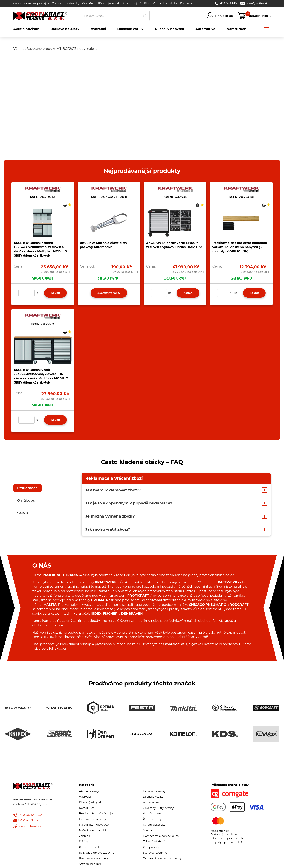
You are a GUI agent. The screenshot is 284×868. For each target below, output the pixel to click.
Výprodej (85, 797)
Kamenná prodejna (36, 3)
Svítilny (84, 842)
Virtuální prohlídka (165, 3)
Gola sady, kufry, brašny (158, 808)
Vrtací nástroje (153, 814)
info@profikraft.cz (255, 3)
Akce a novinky (89, 791)
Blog (147, 3)
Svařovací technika (155, 853)
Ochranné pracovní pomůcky (162, 858)
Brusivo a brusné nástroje (96, 814)
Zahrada (85, 836)
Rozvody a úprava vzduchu (97, 853)
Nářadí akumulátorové (94, 825)
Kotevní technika (90, 847)
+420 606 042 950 (30, 815)
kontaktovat (175, 644)
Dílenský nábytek (90, 802)
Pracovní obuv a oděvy (94, 858)
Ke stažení (89, 3)
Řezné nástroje (153, 819)
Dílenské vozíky (153, 797)
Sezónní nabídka (90, 864)
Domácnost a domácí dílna (161, 836)
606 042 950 (226, 3)
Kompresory (151, 847)
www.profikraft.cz (30, 826)
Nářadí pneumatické (93, 830)
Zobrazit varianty (109, 293)
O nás (17, 3)
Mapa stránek (220, 831)
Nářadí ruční (87, 808)
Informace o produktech (227, 838)
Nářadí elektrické (154, 825)
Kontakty (186, 3)
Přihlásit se (224, 16)
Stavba (147, 830)
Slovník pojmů (132, 3)
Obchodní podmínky (66, 3)
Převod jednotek (109, 3)
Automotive (151, 802)
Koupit (55, 293)
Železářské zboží (154, 842)
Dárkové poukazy (154, 791)
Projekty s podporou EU (226, 842)
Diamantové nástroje (93, 819)
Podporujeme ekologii (225, 835)
